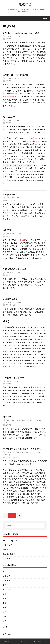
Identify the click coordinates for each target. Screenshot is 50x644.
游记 (7, 305)
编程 (5, 608)
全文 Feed (7, 634)
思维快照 (8, 39)
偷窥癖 (5, 550)
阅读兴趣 (7, 417)
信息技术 (8, 457)
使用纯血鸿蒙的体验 (11, 97)
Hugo (28, 641)
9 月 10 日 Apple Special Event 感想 (21, 33)
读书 (5, 621)
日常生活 (6, 590)
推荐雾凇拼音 (34, 138)
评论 (5, 617)
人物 (5, 572)
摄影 (7, 200)
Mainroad (37, 641)
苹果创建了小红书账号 (13, 378)
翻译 (5, 612)
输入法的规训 (9, 117)
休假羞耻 (6, 559)
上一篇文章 (20, 240)
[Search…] (25, 526)
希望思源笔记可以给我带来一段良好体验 (22, 449)
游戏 (5, 594)
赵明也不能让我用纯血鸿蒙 (15, 75)
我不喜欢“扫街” (10, 195)
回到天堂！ (8, 230)
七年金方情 (7, 545)
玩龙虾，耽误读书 (10, 554)
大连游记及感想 (10, 299)
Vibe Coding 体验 (10, 541)
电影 (5, 603)
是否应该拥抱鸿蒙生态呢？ (15, 269)
